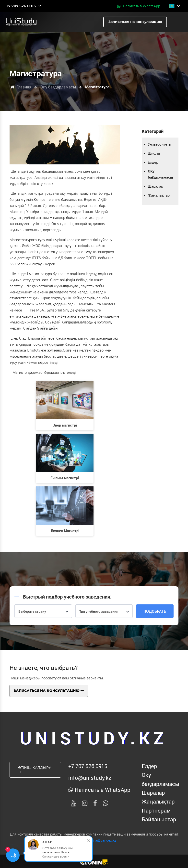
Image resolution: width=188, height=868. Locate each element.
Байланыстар (159, 819)
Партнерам (156, 810)
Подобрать (155, 611)
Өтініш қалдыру (35, 770)
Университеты (160, 144)
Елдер (153, 162)
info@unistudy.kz (90, 778)
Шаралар (155, 186)
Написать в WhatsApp (139, 6)
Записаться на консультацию (49, 691)
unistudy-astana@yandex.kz (94, 840)
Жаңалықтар (159, 195)
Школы (154, 153)
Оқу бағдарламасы (160, 779)
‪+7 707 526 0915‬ (88, 766)
